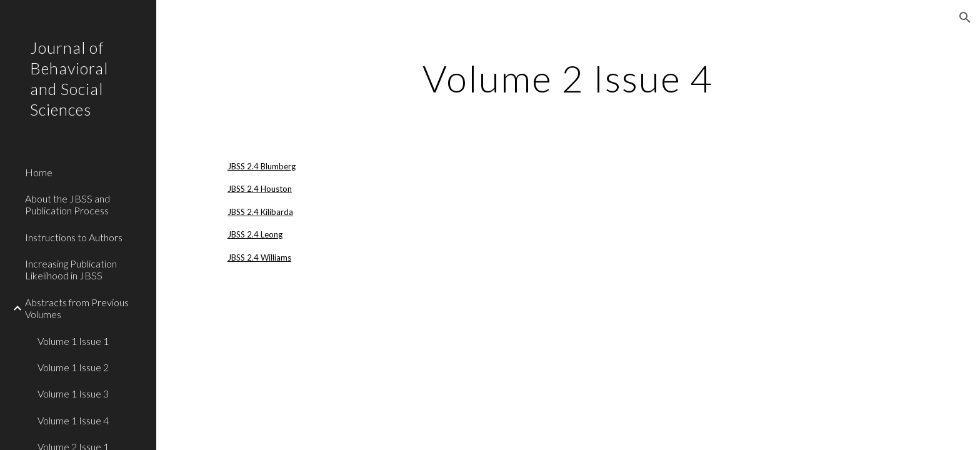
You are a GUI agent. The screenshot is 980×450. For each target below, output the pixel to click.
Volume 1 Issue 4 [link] (73, 420)
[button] (965, 17)
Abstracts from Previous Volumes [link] (77, 308)
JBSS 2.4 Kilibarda (260, 212)
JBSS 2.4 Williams (259, 257)
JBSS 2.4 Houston (260, 189)
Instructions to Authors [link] (74, 237)
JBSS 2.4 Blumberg (262, 166)
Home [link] (39, 172)
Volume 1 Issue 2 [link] (73, 367)
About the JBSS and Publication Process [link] (67, 204)
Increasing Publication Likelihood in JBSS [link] (71, 269)
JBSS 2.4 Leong (255, 234)
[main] (568, 78)
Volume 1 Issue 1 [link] (73, 341)
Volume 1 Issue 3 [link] (73, 393)
